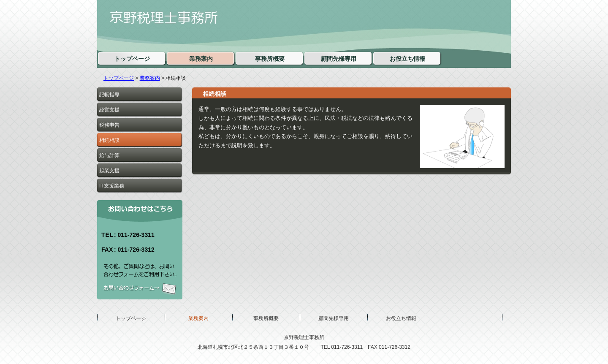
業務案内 (150, 78)
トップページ (119, 78)
